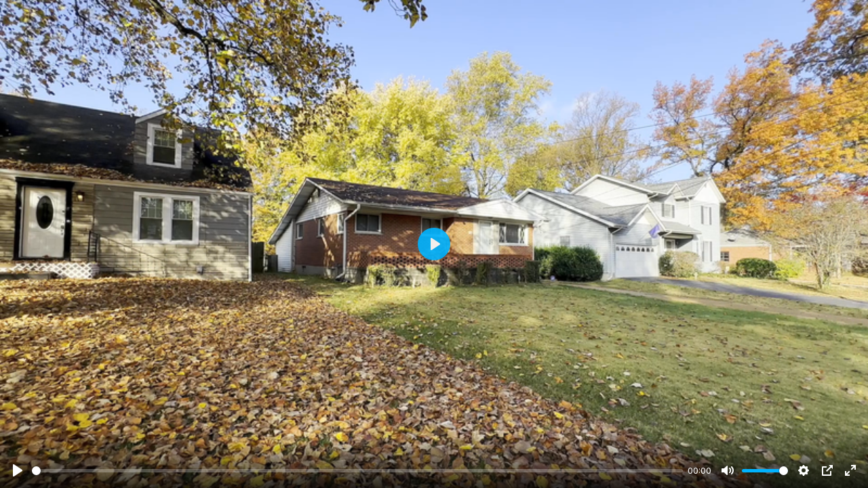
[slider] (357, 471)
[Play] (18, 470)
